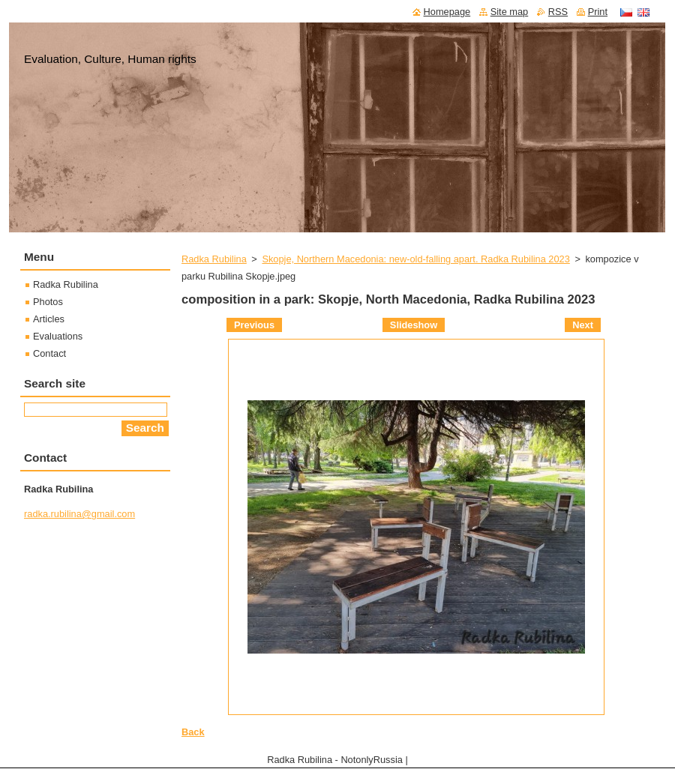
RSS (558, 12)
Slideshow (414, 325)
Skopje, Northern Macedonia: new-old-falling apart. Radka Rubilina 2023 (415, 259)
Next (583, 325)
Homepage (447, 12)
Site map (510, 12)
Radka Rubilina (214, 259)
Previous (254, 325)
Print (598, 12)
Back (193, 732)
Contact (49, 353)
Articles (49, 319)
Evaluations (58, 336)
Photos (48, 302)
